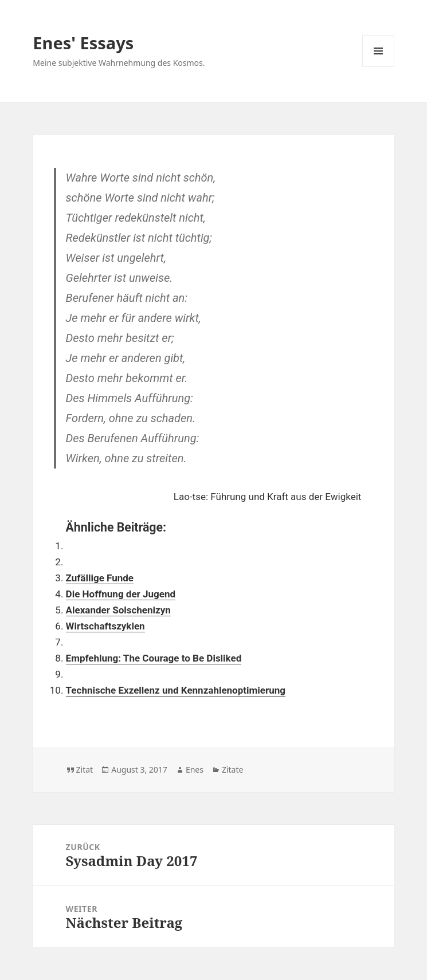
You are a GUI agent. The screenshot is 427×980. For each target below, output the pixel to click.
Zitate (232, 770)
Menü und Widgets (379, 67)
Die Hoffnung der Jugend (121, 594)
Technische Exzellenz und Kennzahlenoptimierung (176, 690)
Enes (195, 770)
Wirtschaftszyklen (105, 626)
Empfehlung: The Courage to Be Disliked (154, 658)
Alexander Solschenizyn (118, 610)
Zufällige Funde (100, 578)
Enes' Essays (83, 43)
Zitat (85, 770)
